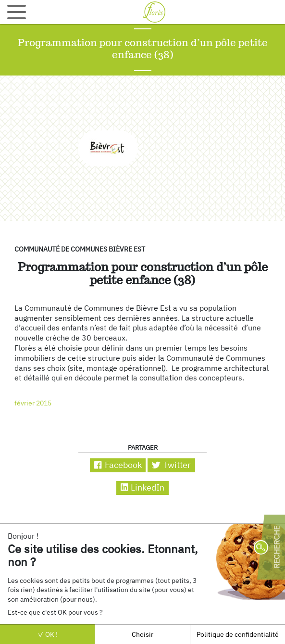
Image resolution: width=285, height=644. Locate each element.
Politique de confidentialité (238, 634)
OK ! (48, 634)
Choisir (142, 634)
